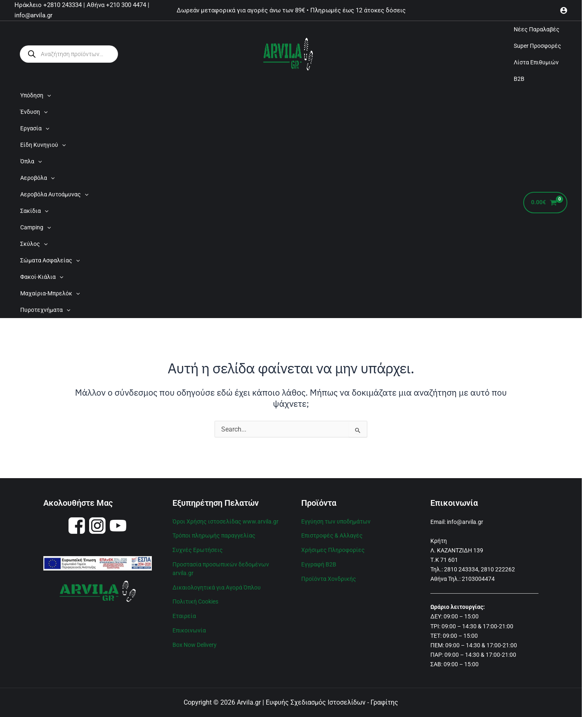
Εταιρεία (184, 613)
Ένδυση (34, 112)
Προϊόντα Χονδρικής (329, 577)
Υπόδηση (35, 95)
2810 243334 (461, 569)
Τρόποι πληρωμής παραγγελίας (214, 535)
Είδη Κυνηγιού (43, 145)
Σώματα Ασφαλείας (50, 260)
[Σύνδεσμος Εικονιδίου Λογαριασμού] (564, 10)
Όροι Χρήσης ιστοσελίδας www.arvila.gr (226, 521)
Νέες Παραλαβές (537, 29)
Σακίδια (34, 211)
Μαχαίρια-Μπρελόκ (50, 293)
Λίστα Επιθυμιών (536, 62)
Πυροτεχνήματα (45, 310)
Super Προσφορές (537, 46)
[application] (47, 95)
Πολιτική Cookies (195, 599)
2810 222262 (498, 569)
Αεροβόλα (37, 178)
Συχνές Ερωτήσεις (198, 549)
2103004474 (478, 579)
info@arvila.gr (465, 522)
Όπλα (31, 161)
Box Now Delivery (195, 641)
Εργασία (35, 128)
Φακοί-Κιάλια (42, 277)
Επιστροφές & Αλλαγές (332, 535)
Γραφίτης (384, 702)
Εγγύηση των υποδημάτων (336, 521)
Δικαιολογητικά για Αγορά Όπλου (217, 585)
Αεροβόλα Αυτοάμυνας (54, 194)
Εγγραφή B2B (319, 563)
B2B (519, 79)
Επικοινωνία (189, 627)
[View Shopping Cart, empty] (545, 203)
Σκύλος (34, 244)
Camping (35, 227)
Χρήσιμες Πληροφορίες (333, 549)
